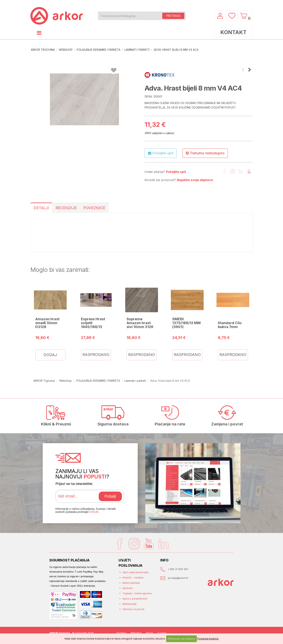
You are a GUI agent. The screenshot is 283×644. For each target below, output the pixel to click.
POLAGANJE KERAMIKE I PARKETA (98, 50)
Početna (121, 633)
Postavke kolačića (208, 639)
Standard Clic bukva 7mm (230, 325)
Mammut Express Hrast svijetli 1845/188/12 (93, 321)
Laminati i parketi (137, 50)
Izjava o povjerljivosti (135, 599)
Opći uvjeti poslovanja (135, 572)
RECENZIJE (66, 208)
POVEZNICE (94, 208)
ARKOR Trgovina (43, 50)
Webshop (66, 50)
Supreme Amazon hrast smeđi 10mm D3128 (47, 321)
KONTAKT (233, 32)
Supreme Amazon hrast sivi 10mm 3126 (140, 323)
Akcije (149, 633)
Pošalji (110, 496)
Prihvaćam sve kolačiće (181, 639)
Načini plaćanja (131, 583)
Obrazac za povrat (133, 609)
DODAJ (50, 355)
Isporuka (128, 588)
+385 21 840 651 (178, 569)
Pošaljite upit (161, 153)
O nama (162, 633)
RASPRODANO (96, 355)
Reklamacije (130, 604)
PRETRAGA (173, 16)
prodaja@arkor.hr (178, 578)
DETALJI (41, 208)
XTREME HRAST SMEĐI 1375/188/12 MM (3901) (186, 321)
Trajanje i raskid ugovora (137, 593)
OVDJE (94, 512)
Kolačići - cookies (133, 578)
